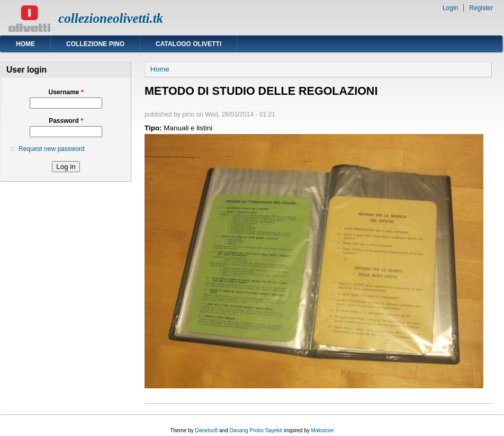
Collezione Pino (95, 44)
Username (66, 92)
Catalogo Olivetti (188, 44)
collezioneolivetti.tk (111, 18)
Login (450, 8)
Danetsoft (206, 430)
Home (25, 44)
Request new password (52, 149)
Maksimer (322, 430)
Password (66, 121)
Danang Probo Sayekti (256, 430)
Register (481, 8)
